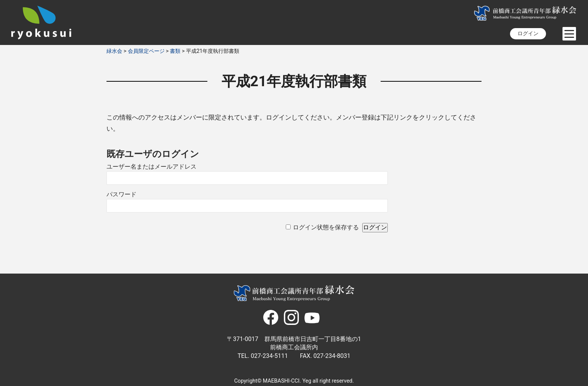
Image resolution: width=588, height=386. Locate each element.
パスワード (121, 194)
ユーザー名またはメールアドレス (151, 167)
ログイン (528, 34)
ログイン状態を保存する (326, 227)
